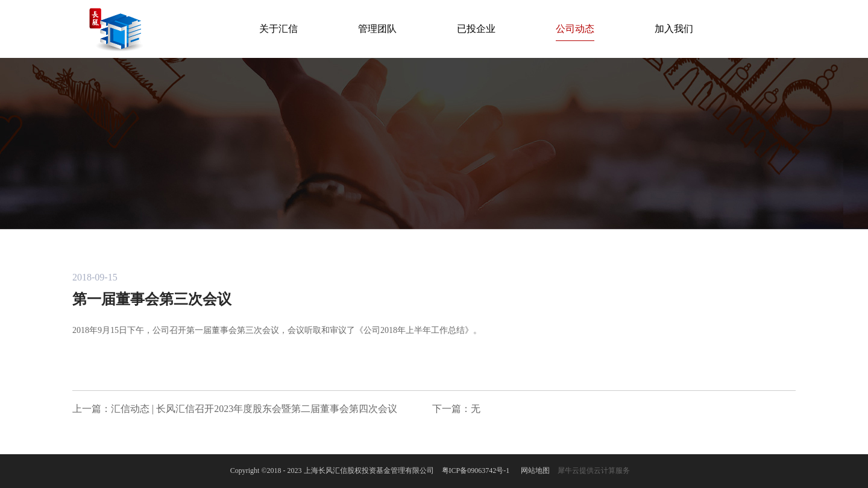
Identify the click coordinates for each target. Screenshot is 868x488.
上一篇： (235, 409)
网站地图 (533, 471)
